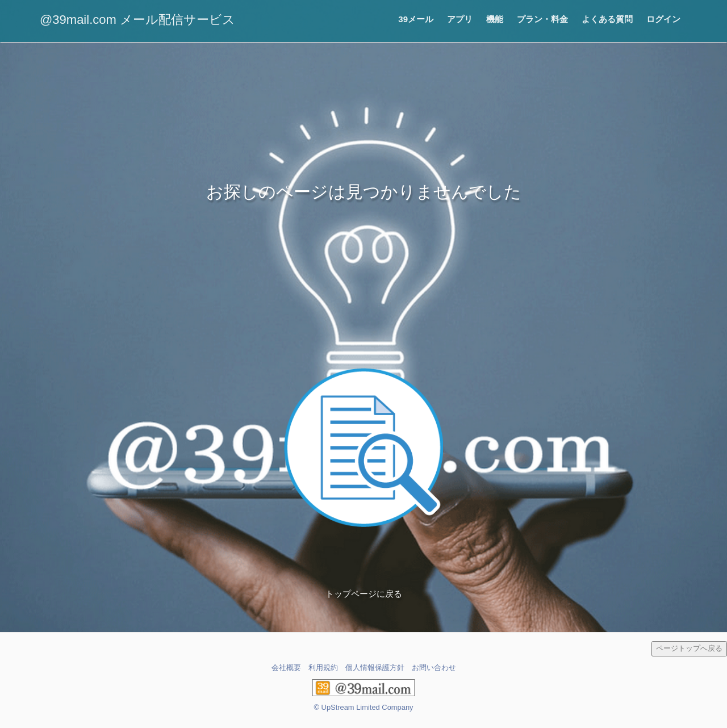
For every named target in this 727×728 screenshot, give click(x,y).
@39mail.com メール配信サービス (137, 20)
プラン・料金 (542, 19)
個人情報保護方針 (375, 668)
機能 (495, 19)
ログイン (663, 19)
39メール (416, 19)
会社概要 (286, 668)
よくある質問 (607, 19)
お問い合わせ (434, 668)
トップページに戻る (364, 594)
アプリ (460, 19)
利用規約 (323, 668)
